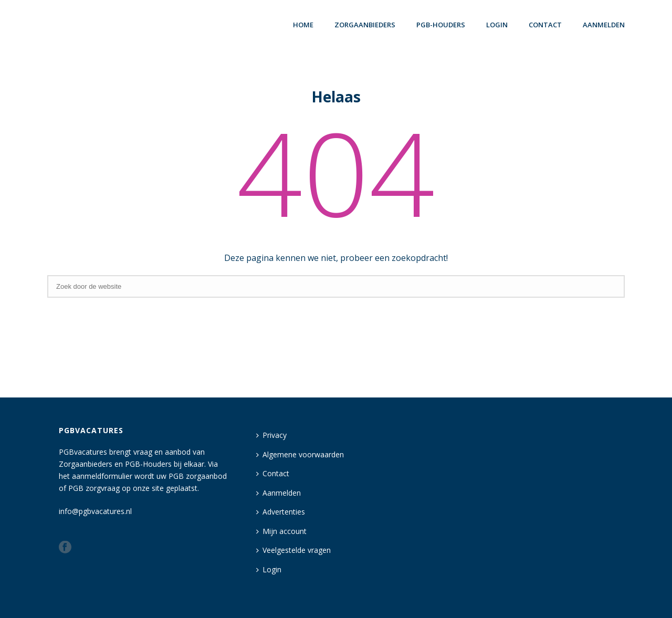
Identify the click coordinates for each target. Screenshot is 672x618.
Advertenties (281, 512)
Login (269, 569)
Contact (545, 25)
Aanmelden (604, 25)
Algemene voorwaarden (300, 454)
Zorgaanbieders (365, 25)
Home (303, 25)
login (497, 25)
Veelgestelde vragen (293, 550)
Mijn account (281, 531)
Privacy (271, 435)
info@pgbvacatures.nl (95, 511)
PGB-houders (441, 25)
